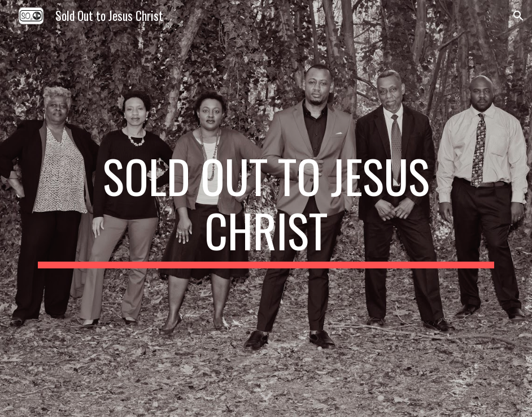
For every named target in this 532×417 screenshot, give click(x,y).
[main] (266, 208)
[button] (518, 16)
